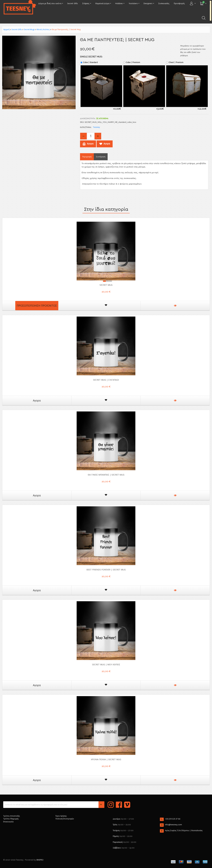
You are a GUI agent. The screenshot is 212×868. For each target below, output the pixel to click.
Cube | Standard (89, 63)
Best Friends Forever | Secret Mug (106, 570)
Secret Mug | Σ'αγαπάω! (106, 380)
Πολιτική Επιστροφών (65, 819)
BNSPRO (40, 860)
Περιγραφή (87, 157)
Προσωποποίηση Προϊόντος (37, 306)
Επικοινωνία (8, 822)
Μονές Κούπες (43, 29)
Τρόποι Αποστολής (12, 816)
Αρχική (6, 29)
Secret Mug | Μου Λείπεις (106, 664)
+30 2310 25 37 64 (173, 819)
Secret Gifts (17, 29)
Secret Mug (106, 285)
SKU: (82, 122)
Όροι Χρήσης (61, 816)
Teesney (96, 127)
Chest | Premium (175, 63)
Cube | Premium (132, 63)
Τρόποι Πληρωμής (11, 819)
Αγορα (37, 400)
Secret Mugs (29, 29)
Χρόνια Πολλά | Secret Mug (106, 759)
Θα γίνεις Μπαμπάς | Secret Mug (106, 475)
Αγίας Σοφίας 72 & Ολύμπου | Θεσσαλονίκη (184, 830)
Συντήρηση (101, 157)
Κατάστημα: (86, 127)
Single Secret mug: (91, 57)
